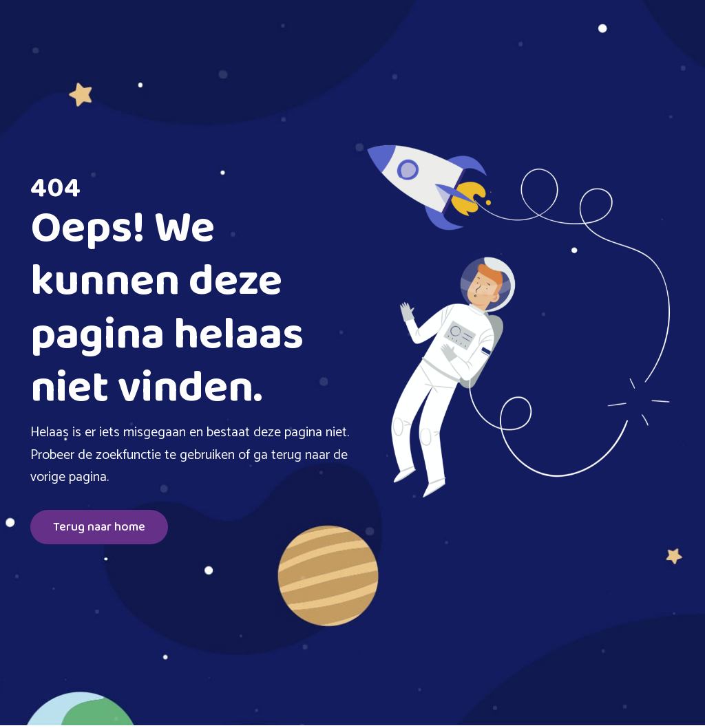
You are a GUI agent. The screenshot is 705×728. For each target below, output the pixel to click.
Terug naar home (99, 527)
